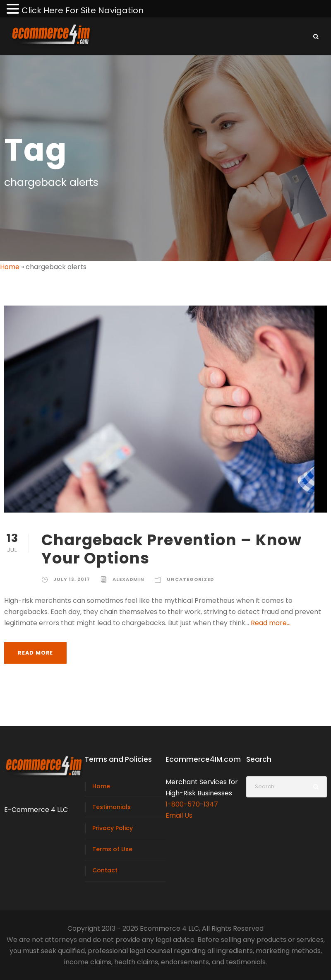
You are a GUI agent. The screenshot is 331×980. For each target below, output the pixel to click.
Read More (35, 653)
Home (10, 267)
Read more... (271, 623)
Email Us (179, 815)
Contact (105, 870)
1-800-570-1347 (192, 804)
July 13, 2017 (72, 579)
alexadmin (128, 579)
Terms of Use (112, 849)
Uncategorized (190, 579)
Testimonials (112, 807)
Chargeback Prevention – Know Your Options (171, 549)
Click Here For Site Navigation (83, 10)
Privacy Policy (113, 828)
